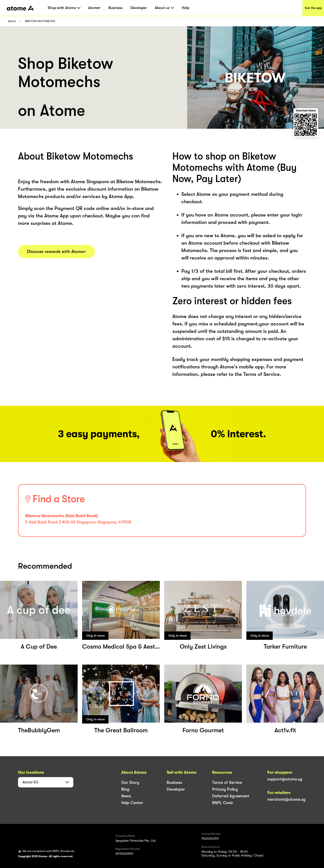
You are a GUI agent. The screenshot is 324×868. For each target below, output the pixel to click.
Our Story (130, 782)
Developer (139, 8)
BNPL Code (223, 803)
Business (115, 8)
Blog (125, 789)
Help (186, 8)
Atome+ (94, 8)
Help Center (132, 803)
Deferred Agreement (231, 796)
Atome (12, 21)
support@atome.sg (285, 779)
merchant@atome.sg (286, 799)
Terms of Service (227, 782)
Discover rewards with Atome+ (56, 252)
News (126, 796)
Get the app (313, 8)
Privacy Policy (225, 789)
